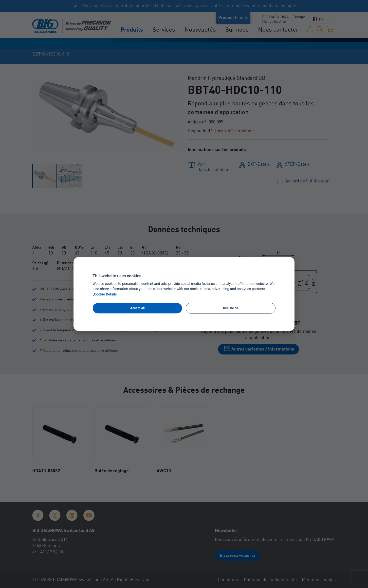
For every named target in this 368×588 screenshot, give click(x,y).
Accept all (137, 308)
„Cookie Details (105, 295)
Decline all (230, 308)
